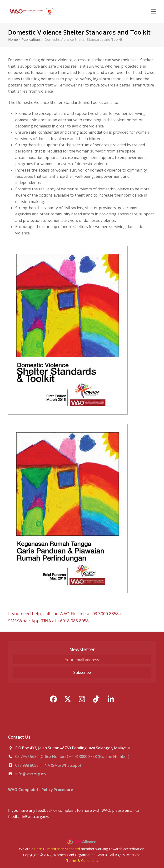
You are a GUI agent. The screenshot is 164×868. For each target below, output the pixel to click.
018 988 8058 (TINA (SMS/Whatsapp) (48, 765)
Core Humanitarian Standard (57, 849)
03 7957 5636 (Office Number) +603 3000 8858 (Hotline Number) (72, 756)
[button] (153, 12)
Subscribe (82, 672)
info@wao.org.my (31, 774)
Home (13, 39)
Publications (31, 39)
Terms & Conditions (82, 860)
